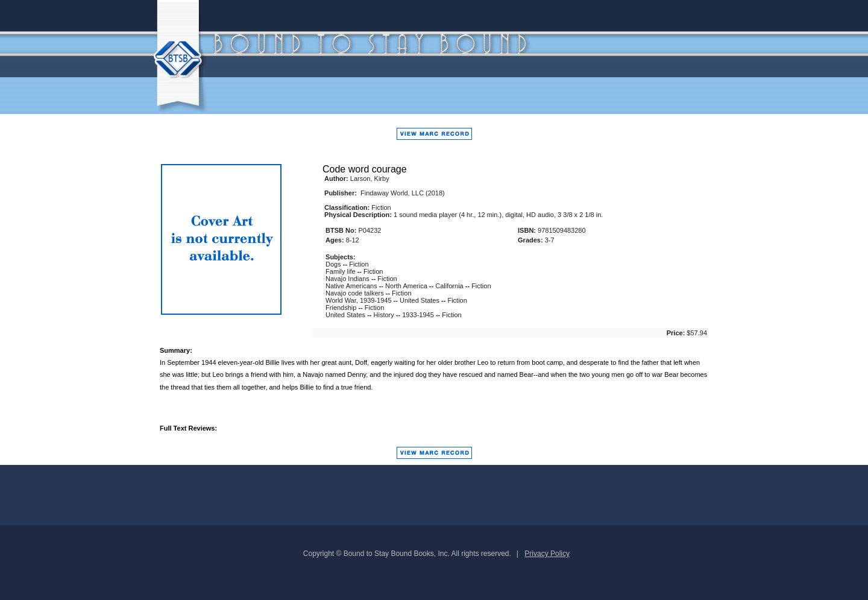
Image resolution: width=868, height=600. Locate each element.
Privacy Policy (547, 554)
